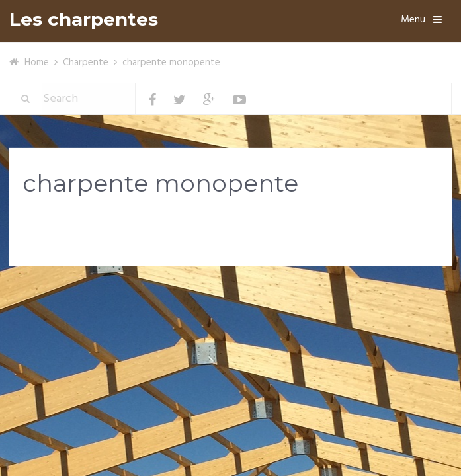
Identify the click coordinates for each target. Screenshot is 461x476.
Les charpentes (84, 20)
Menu (413, 20)
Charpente (86, 63)
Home (37, 63)
